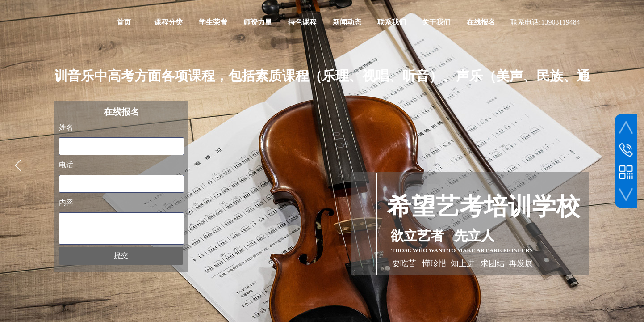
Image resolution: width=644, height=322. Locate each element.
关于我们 (436, 22)
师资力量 (258, 22)
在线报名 (481, 22)
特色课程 (302, 22)
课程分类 (168, 22)
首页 (124, 22)
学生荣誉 (213, 22)
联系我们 (392, 22)
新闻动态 (347, 22)
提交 (121, 256)
